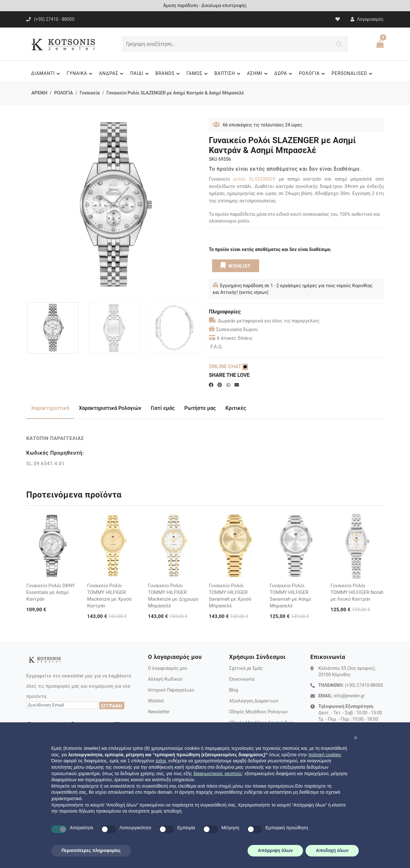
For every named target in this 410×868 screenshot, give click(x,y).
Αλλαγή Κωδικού (165, 679)
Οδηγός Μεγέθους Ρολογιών (258, 712)
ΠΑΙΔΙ (140, 74)
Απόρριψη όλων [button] (275, 850)
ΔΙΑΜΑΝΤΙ (46, 74)
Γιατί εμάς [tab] (163, 408)
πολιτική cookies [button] (324, 755)
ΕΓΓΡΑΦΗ (112, 706)
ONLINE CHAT (228, 366)
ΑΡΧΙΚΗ (39, 93)
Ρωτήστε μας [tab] (200, 408)
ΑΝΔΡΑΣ (112, 74)
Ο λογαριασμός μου (168, 668)
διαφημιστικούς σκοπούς (218, 774)
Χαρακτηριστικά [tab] (50, 408)
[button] (356, 738)
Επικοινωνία (242, 679)
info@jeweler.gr (349, 696)
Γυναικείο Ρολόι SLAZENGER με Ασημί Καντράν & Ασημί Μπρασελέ (175, 93)
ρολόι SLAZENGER (254, 179)
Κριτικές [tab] (236, 408)
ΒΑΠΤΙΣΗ (228, 74)
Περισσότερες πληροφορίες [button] (91, 850)
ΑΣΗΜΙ (258, 74)
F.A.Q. (217, 347)
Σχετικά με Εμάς (246, 668)
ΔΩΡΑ (284, 74)
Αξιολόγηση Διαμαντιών (254, 701)
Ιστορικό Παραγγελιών (171, 690)
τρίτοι (161, 761)
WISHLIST (236, 265)
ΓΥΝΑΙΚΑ (80, 74)
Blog (234, 690)
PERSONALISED (353, 74)
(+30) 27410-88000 (364, 685)
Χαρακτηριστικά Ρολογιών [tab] (110, 408)
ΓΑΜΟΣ (198, 74)
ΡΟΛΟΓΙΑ (313, 74)
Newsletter (159, 712)
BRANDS (168, 74)
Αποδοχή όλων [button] (332, 850)
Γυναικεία (90, 93)
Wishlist (156, 701)
